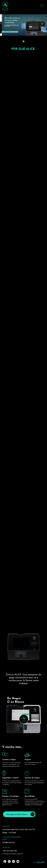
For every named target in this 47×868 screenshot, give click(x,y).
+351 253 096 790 (10, 851)
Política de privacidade (11, 837)
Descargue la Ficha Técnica (21, 814)
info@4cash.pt (8, 842)
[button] (21, 41)
